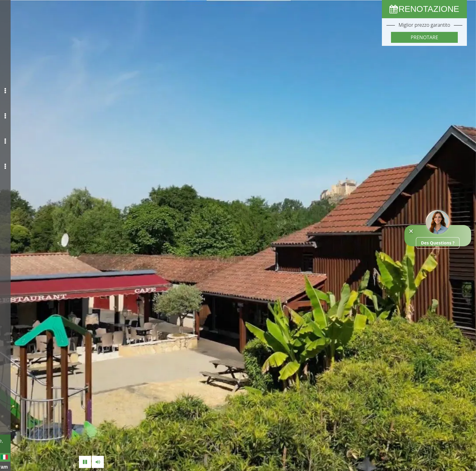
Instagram (58, 466)
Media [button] (50, 135)
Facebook (21, 466)
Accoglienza (39, 65)
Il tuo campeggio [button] (43, 88)
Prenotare (425, 37)
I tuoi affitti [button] (48, 111)
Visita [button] (51, 158)
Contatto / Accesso (38, 182)
